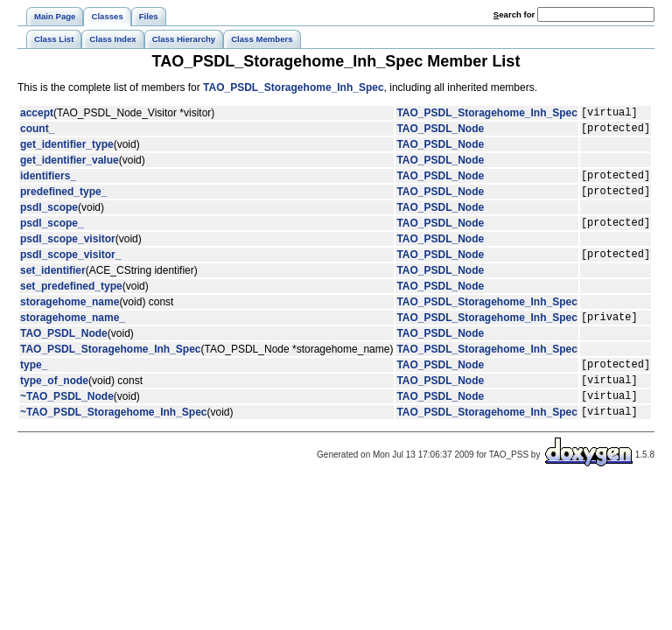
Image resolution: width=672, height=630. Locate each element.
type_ (34, 385)
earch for (514, 14)
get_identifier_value (70, 165)
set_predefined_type (71, 302)
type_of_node (54, 403)
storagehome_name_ (73, 335)
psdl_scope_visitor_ (70, 269)
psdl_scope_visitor (68, 252)
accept (37, 115)
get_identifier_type (67, 150)
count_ (37, 133)
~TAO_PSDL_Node (67, 422)
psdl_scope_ (52, 235)
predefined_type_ (63, 201)
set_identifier (53, 286)
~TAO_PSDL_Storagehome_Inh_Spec (114, 440)
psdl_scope (49, 218)
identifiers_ (48, 183)
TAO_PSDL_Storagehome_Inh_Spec (294, 87)
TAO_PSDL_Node (440, 133)
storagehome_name (70, 318)
